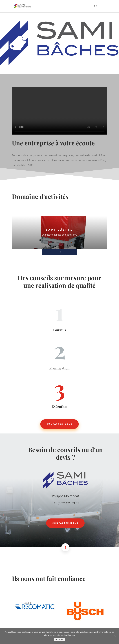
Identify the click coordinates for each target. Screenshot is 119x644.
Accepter (60, 639)
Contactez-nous (59, 424)
